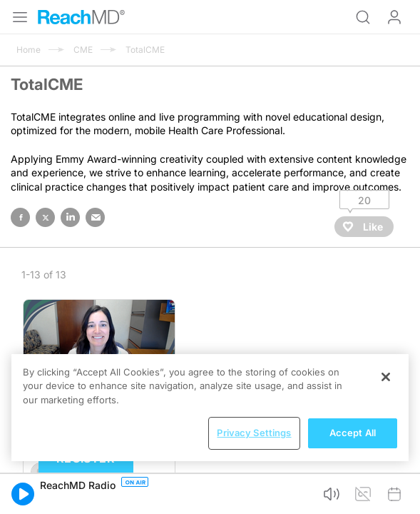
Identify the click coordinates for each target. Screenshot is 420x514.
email (95, 217)
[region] (210, 408)
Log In (394, 17)
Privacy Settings (254, 433)
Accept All (353, 433)
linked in (70, 217)
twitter (45, 217)
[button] (23, 494)
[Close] (386, 377)
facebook (20, 217)
